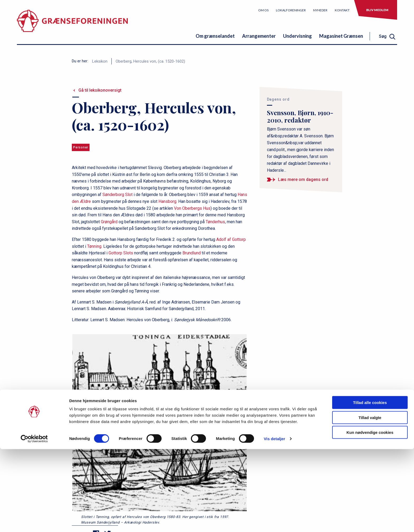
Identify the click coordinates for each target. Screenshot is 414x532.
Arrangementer (259, 36)
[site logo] (72, 25)
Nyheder (320, 10)
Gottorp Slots (121, 253)
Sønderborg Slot (117, 195)
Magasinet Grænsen (341, 36)
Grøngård (109, 222)
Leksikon (100, 61)
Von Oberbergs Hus (192, 208)
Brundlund (192, 253)
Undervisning (297, 36)
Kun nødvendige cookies (370, 515)
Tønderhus (215, 222)
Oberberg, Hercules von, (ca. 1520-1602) (150, 61)
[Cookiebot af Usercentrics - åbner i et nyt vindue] (34, 522)
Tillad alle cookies (370, 485)
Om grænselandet (215, 36)
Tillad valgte (370, 500)
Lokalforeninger (291, 10)
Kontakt (342, 10)
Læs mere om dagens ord (303, 179)
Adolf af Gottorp (231, 239)
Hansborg (167, 201)
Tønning (94, 246)
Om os (263, 10)
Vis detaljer (274, 522)
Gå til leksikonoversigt (100, 90)
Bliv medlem (377, 10)
